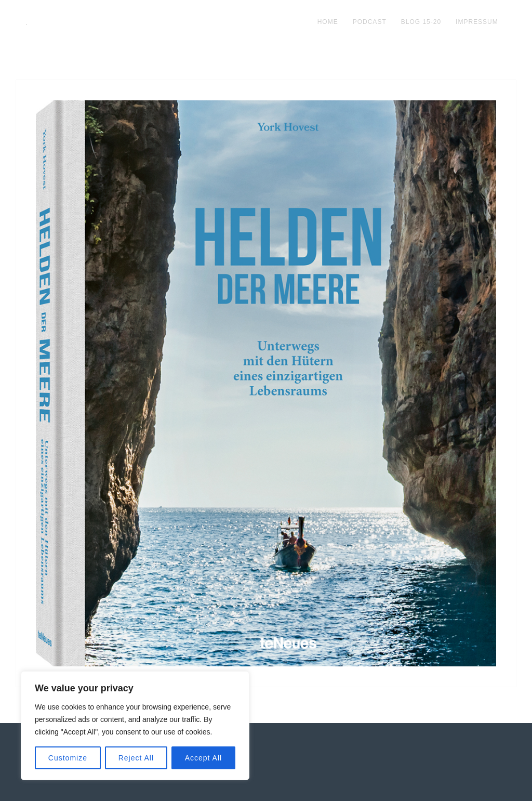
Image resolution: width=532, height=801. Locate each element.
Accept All (203, 758)
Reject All (136, 758)
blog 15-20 (421, 22)
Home (328, 22)
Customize (68, 758)
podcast (370, 22)
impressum (477, 22)
